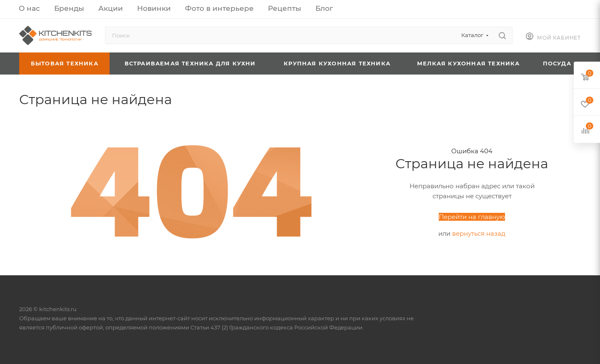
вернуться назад (479, 233)
